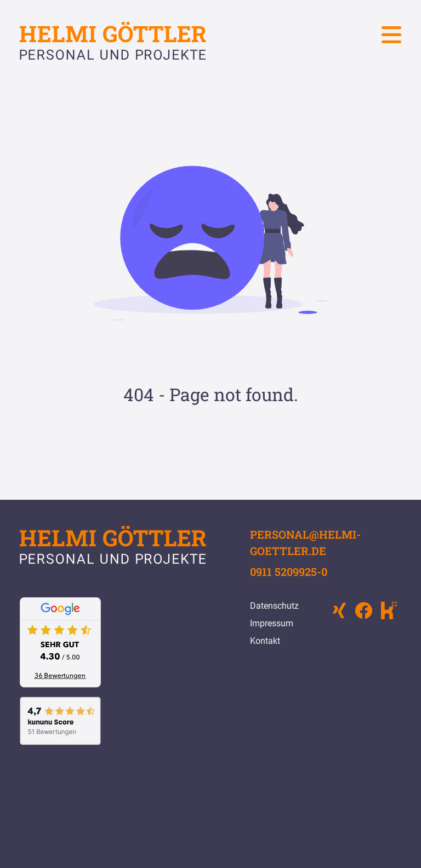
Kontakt (265, 641)
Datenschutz (274, 606)
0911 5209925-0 (289, 572)
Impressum (272, 623)
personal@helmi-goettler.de (305, 542)
